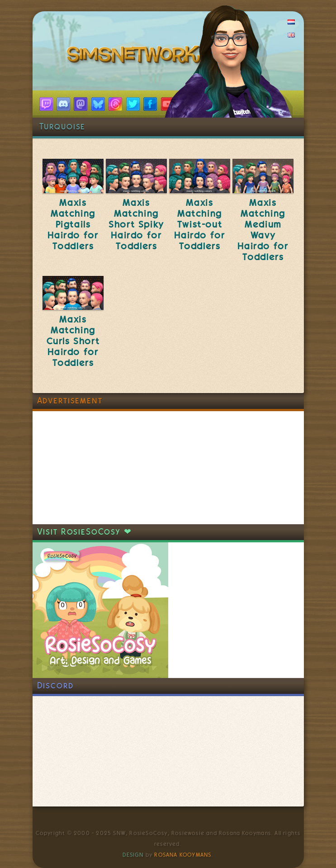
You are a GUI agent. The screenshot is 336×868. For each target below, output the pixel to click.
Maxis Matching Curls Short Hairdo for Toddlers (73, 341)
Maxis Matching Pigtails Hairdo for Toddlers (73, 224)
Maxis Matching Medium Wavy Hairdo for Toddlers (263, 230)
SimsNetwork (136, 57)
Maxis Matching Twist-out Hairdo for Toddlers (199, 224)
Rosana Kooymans (183, 855)
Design (133, 855)
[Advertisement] (100, 468)
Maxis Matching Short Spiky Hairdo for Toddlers (136, 224)
